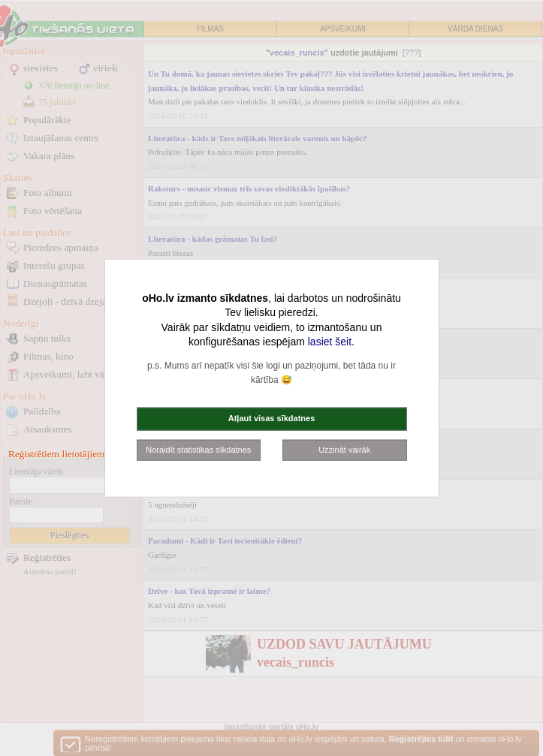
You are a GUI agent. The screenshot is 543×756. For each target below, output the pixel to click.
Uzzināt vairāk (344, 449)
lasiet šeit (330, 342)
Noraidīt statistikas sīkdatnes (198, 449)
